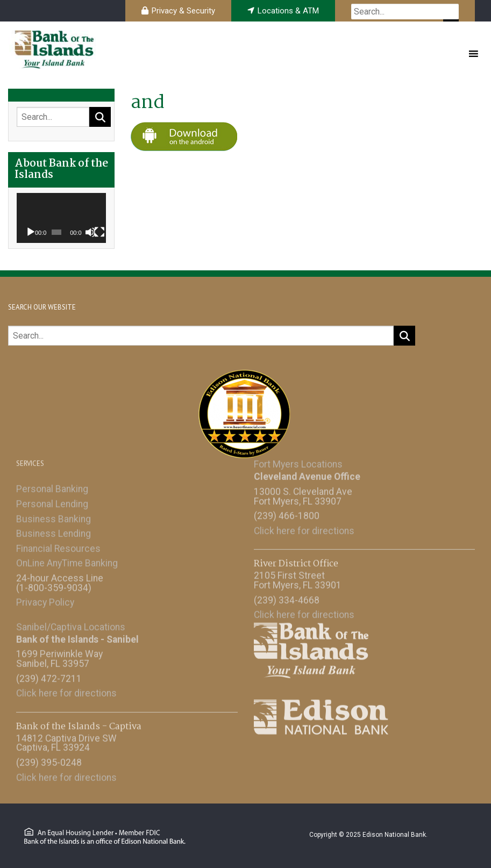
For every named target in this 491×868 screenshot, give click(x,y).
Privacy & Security (183, 11)
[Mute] (90, 232)
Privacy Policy (45, 600)
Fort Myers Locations (298, 462)
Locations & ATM (288, 11)
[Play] (31, 232)
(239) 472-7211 (49, 676)
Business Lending (54, 531)
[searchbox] (405, 12)
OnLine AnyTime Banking (67, 561)
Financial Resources (58, 546)
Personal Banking (52, 486)
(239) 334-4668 (287, 598)
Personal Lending (52, 501)
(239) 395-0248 (49, 760)
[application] (61, 218)
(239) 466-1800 (287, 513)
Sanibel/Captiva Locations (71, 625)
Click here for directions (304, 528)
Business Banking (54, 517)
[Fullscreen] (99, 232)
